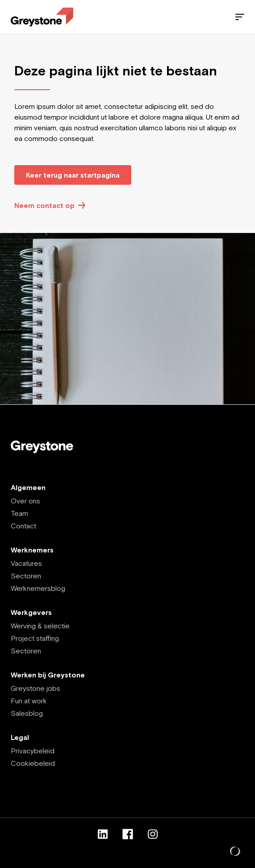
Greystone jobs (36, 688)
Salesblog (27, 713)
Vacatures (26, 563)
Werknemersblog (38, 588)
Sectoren (26, 576)
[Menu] (240, 17)
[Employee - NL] (42, 17)
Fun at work (29, 701)
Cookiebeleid (33, 763)
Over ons (25, 501)
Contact (23, 526)
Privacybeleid (33, 751)
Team (19, 513)
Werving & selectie (40, 626)
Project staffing (35, 638)
